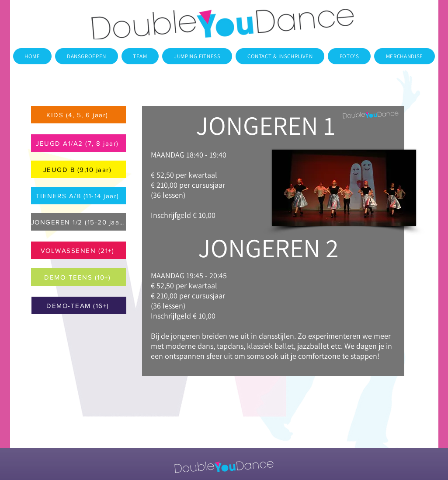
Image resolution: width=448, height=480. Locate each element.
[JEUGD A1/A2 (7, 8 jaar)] (78, 143)
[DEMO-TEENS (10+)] (78, 277)
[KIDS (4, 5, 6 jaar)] (78, 115)
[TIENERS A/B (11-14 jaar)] (78, 196)
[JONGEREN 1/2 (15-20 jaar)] (78, 222)
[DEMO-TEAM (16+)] (79, 305)
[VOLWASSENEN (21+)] (78, 250)
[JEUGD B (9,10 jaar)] (78, 169)
